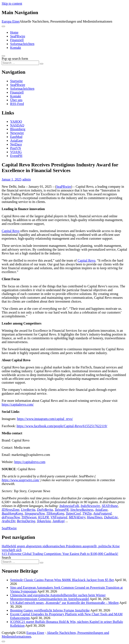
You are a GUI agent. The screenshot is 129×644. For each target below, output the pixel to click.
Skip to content (12, 3)
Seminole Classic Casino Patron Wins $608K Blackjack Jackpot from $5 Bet (62, 580)
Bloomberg (18, 129)
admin (27, 179)
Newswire (17, 133)
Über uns (16, 100)
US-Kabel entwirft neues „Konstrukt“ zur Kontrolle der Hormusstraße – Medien (64, 603)
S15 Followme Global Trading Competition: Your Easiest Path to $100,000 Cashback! (60, 554)
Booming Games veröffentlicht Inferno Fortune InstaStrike (50, 610)
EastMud (16, 137)
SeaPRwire (18, 36)
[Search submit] (42, 64)
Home (14, 32)
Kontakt (16, 48)
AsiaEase (16, 141)
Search (6, 558)
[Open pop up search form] (3, 56)
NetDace (16, 144)
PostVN (16, 148)
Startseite (16, 81)
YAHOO (16, 122)
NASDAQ (17, 125)
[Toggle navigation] (3, 26)
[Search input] (20, 63)
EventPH (16, 156)
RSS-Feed (17, 104)
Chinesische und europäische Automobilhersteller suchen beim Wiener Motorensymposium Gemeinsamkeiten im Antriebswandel (58, 597)
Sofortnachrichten (22, 44)
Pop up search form (15, 59)
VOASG (16, 152)
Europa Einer (11, 21)
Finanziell (17, 40)
